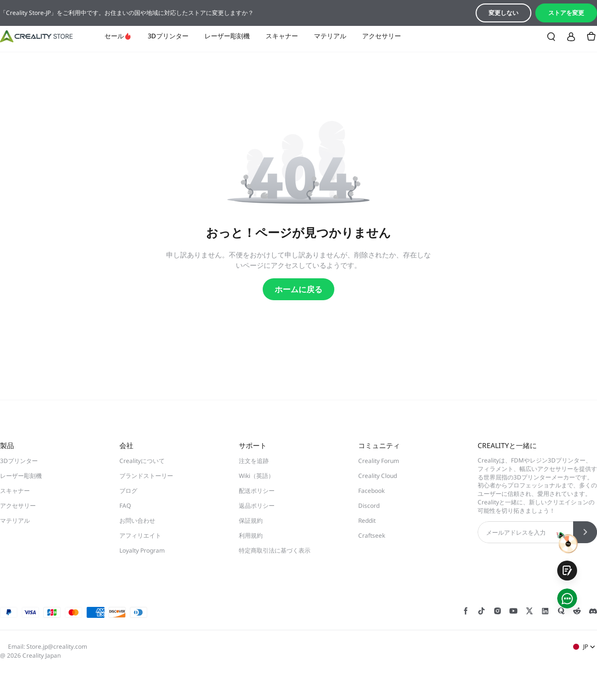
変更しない (503, 13)
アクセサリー (382, 36)
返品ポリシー (257, 506)
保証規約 (251, 521)
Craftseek (372, 535)
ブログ (128, 491)
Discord (369, 506)
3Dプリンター (168, 36)
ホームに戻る (298, 289)
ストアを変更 (566, 13)
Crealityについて (142, 461)
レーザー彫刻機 (227, 36)
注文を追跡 (254, 461)
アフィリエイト (140, 535)
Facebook (371, 491)
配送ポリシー (257, 491)
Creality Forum (379, 461)
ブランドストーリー (146, 476)
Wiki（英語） (256, 476)
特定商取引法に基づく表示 (275, 550)
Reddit (367, 521)
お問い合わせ (137, 521)
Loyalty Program (142, 550)
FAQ (125, 506)
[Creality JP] (36, 36)
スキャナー (282, 36)
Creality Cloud (378, 476)
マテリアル (330, 36)
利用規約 (251, 535)
